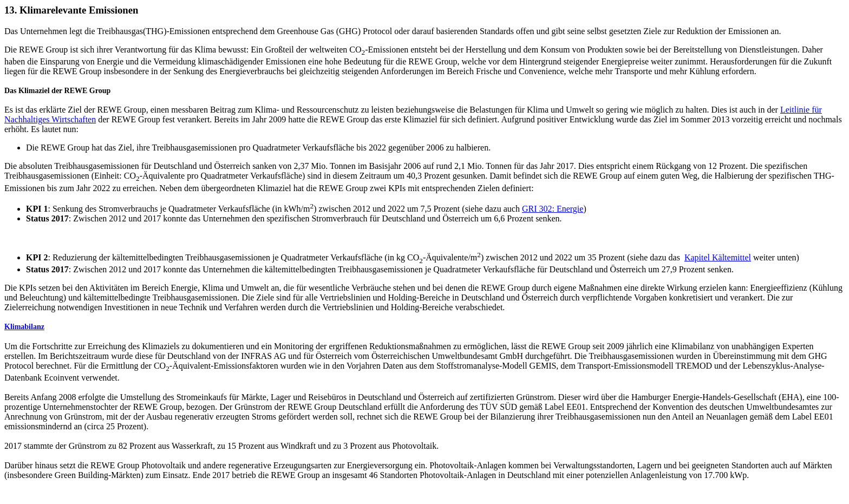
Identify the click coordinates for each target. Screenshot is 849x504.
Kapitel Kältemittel (718, 257)
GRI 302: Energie (553, 209)
